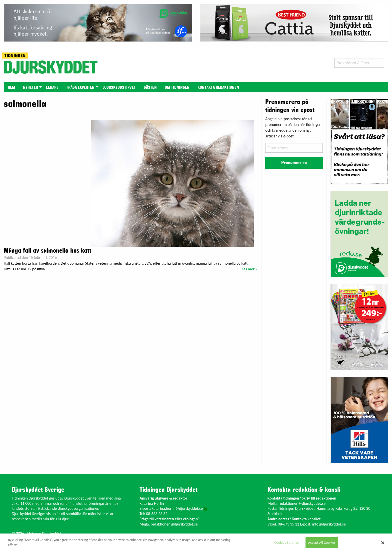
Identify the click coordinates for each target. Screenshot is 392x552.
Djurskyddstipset (119, 87)
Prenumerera (294, 163)
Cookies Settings (286, 543)
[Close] (383, 543)
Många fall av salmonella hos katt (47, 251)
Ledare (52, 87)
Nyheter (30, 87)
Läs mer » (250, 269)
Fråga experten (80, 87)
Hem (11, 87)
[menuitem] (11, 87)
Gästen (150, 87)
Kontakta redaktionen (218, 87)
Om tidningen (177, 87)
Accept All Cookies (322, 543)
